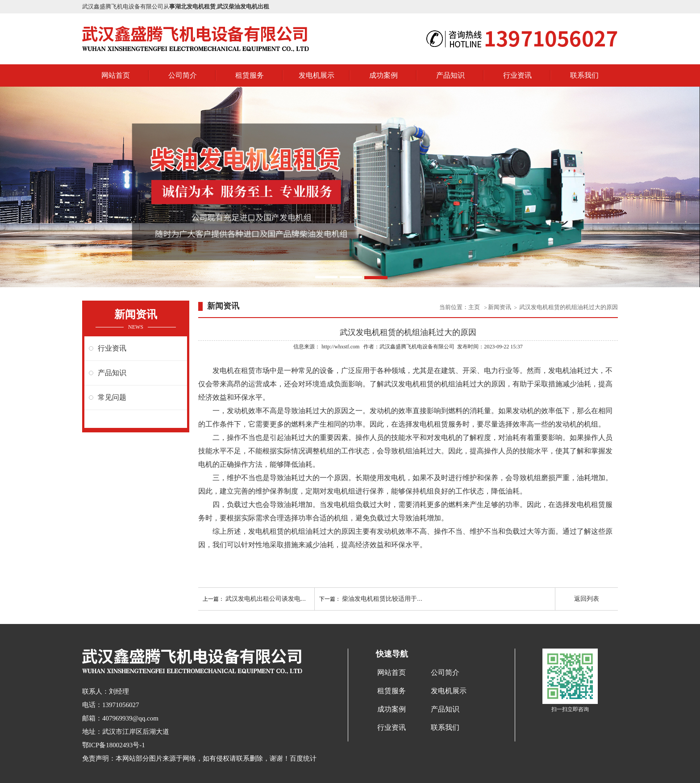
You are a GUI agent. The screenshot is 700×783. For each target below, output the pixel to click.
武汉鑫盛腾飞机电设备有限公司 (417, 347)
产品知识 (450, 75)
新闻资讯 (500, 307)
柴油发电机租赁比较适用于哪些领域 (392, 599)
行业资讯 (517, 75)
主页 (475, 307)
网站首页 (116, 75)
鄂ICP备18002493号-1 (114, 745)
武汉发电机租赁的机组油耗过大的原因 (569, 307)
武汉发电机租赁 (409, 384)
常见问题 (112, 397)
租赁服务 (250, 75)
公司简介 (183, 75)
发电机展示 (317, 75)
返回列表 (587, 599)
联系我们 (584, 75)
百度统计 (303, 758)
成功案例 (383, 75)
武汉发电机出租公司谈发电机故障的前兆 (282, 599)
